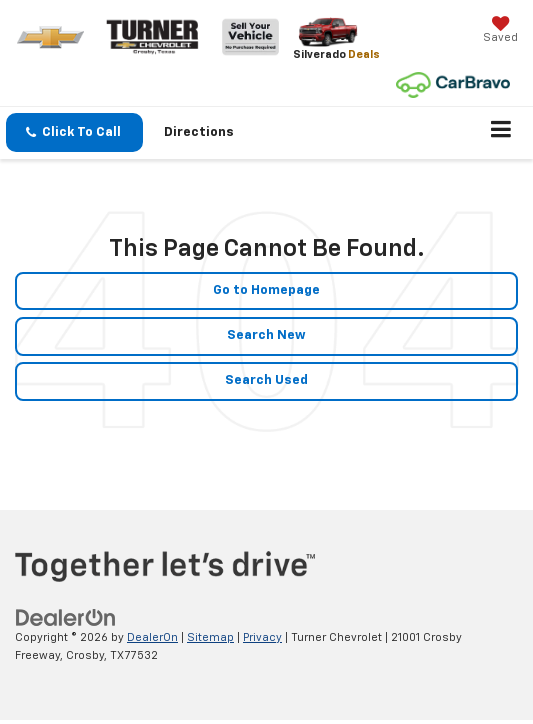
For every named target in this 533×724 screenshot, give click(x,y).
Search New (266, 335)
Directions (199, 132)
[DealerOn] (66, 617)
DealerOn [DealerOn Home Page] (152, 637)
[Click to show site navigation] (501, 133)
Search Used (266, 380)
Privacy (262, 637)
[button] (74, 132)
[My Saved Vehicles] (500, 31)
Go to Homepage (266, 290)
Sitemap (210, 637)
